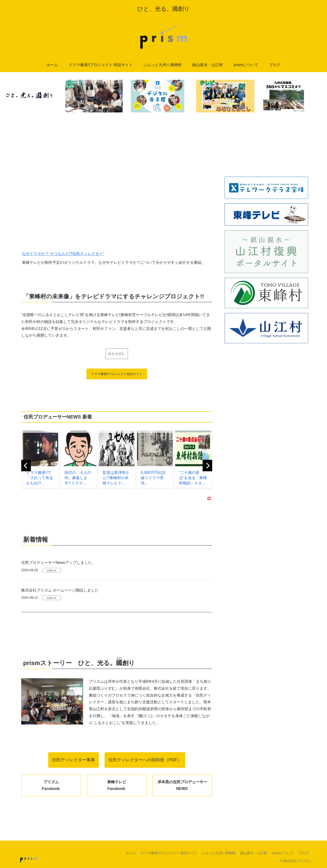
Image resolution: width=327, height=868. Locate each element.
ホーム (131, 853)
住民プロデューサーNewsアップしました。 (58, 563)
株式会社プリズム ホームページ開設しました (60, 590)
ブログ (304, 853)
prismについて (283, 853)
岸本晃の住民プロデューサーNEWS (182, 785)
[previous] (26, 466)
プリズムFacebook (51, 785)
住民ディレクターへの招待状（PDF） (145, 760)
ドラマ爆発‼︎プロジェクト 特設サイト (169, 853)
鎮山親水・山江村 (254, 853)
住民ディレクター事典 (74, 760)
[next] (207, 466)
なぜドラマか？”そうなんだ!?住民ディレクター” (63, 254)
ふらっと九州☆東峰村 (219, 853)
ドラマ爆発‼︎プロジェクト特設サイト (117, 374)
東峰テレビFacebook (117, 785)
